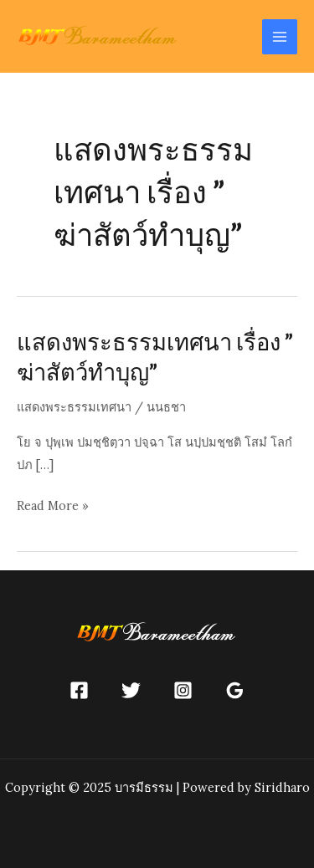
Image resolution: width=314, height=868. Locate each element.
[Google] (235, 690)
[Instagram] (183, 690)
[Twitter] (131, 690)
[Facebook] (79, 690)
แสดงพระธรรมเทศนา (74, 407)
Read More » (53, 505)
